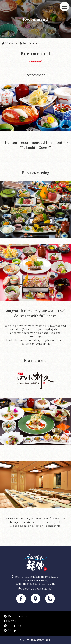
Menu (10, 621)
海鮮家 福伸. (44, 640)
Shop (10, 630)
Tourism (13, 626)
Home (9, 43)
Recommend (16, 616)
